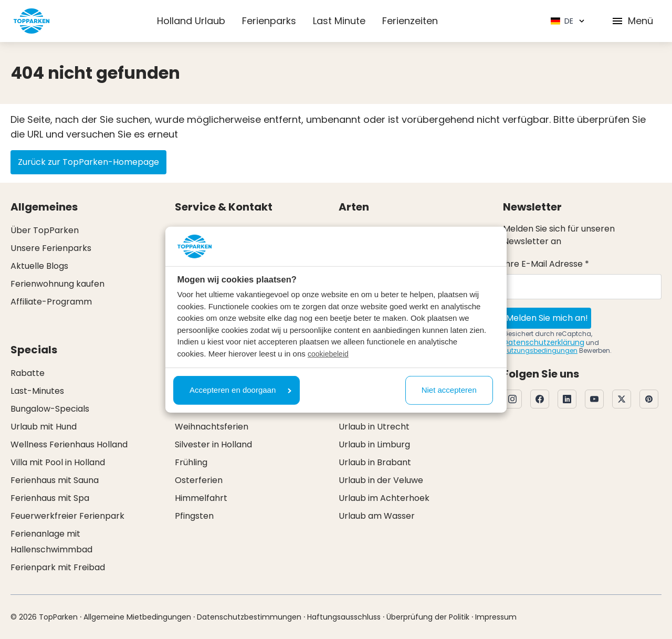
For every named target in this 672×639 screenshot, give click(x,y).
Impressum (496, 617)
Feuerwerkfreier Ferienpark (67, 516)
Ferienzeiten (410, 21)
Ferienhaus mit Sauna (55, 480)
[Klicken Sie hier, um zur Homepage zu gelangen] (31, 21)
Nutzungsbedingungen (540, 350)
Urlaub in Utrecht (374, 427)
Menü (632, 21)
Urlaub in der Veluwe (381, 480)
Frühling (191, 462)
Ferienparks (269, 21)
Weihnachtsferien (212, 427)
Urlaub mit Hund (44, 427)
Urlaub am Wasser (377, 516)
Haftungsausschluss (344, 617)
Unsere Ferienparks (51, 248)
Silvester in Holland (213, 444)
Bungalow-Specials (50, 409)
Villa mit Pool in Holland (58, 462)
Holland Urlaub (191, 21)
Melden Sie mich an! (547, 318)
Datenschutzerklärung (544, 342)
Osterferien (199, 480)
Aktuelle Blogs (39, 266)
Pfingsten (194, 516)
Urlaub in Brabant (375, 462)
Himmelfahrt (201, 498)
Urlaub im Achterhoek (384, 498)
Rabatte (28, 373)
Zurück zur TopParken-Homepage (88, 162)
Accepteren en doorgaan (240, 390)
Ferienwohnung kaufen (57, 284)
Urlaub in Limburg (374, 444)
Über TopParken (45, 230)
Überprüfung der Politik (428, 617)
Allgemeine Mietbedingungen (137, 617)
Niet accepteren (449, 390)
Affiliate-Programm (51, 302)
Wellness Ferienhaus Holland (69, 444)
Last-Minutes (37, 391)
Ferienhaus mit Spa (50, 498)
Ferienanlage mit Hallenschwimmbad (51, 542)
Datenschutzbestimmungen (249, 617)
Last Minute (339, 21)
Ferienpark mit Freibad (58, 567)
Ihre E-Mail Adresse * (546, 264)
